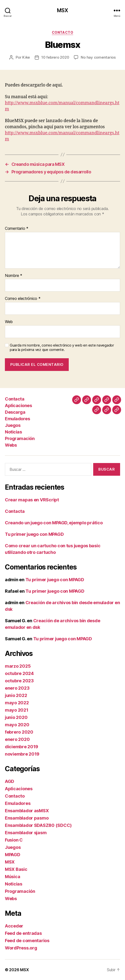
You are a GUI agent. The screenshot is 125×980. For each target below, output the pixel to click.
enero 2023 (17, 688)
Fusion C (14, 840)
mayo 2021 (17, 710)
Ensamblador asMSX (27, 811)
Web (9, 322)
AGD (10, 781)
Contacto (62, 32)
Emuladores (17, 419)
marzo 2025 (18, 666)
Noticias (13, 432)
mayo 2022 (17, 703)
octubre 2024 (19, 673)
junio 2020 (16, 717)
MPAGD (13, 855)
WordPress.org (21, 948)
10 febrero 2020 (55, 57)
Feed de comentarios (27, 941)
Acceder (14, 926)
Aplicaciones (18, 406)
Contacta (15, 399)
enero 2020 (17, 739)
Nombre (14, 276)
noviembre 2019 (22, 754)
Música (12, 877)
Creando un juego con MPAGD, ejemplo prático (54, 523)
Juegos (13, 425)
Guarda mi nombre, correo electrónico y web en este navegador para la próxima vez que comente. (62, 348)
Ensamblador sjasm (26, 833)
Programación (20, 438)
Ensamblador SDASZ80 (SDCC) (38, 825)
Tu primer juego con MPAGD (34, 534)
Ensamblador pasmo (27, 818)
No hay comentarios (98, 57)
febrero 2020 (19, 732)
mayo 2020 (17, 725)
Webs (11, 445)
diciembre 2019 (22, 747)
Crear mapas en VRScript (32, 500)
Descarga (15, 412)
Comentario (17, 229)
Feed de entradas (23, 933)
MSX (62, 10)
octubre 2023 (19, 681)
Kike (26, 57)
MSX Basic (16, 869)
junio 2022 (16, 695)
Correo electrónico (23, 299)
